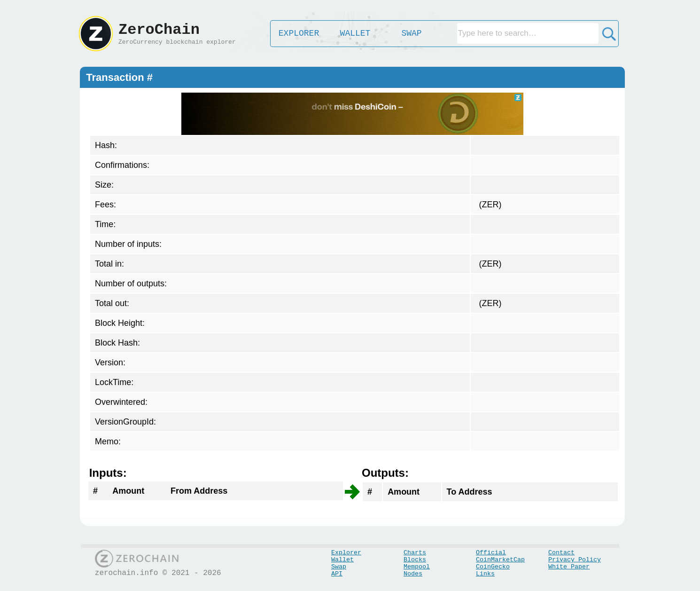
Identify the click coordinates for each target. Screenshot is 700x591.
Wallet (342, 560)
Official (491, 553)
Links (485, 574)
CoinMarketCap (500, 560)
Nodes (413, 574)
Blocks (415, 560)
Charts (415, 553)
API (337, 574)
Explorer (346, 553)
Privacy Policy (575, 560)
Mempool (417, 567)
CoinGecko (493, 567)
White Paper (569, 567)
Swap (339, 567)
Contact (561, 553)
